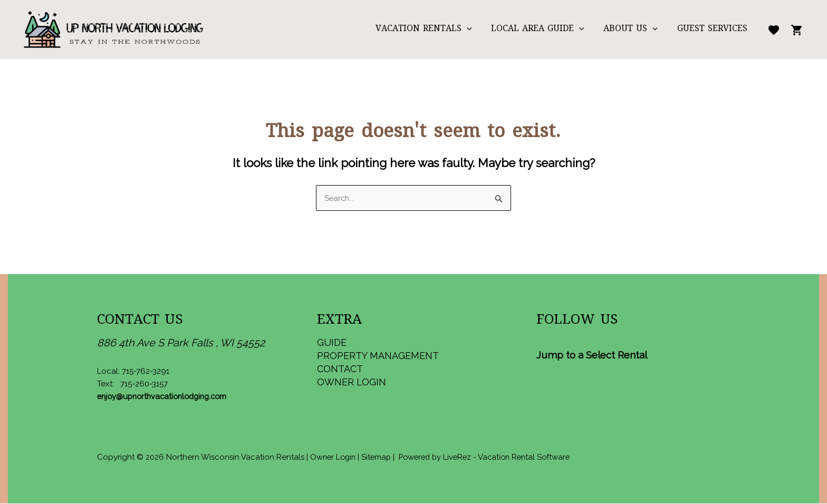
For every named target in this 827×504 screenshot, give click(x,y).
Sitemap (379, 458)
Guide (332, 343)
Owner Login (352, 382)
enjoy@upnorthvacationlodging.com (166, 397)
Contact (340, 369)
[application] (475, 30)
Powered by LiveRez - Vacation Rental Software (492, 458)
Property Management (378, 356)
